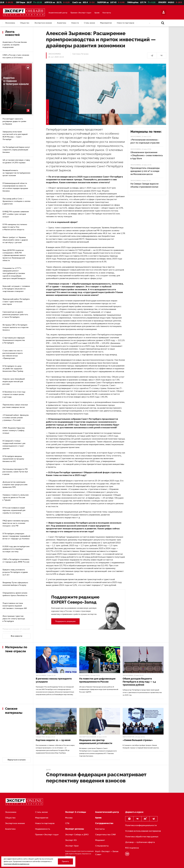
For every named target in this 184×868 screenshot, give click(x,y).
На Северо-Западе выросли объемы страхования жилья (145, 185)
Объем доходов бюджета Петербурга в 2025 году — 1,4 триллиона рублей (139, 682)
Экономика (10, 23)
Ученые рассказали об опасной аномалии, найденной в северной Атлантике (16, 632)
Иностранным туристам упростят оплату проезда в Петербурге (14, 619)
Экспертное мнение (43, 23)
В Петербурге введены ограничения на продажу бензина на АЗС (13, 459)
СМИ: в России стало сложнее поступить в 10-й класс (16, 56)
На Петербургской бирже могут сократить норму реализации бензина (16, 150)
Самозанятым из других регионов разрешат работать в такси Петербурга (15, 315)
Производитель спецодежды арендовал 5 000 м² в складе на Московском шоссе (145, 171)
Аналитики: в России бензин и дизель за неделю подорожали (15, 45)
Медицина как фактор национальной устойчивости (96, 742)
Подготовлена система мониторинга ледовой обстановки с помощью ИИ (15, 606)
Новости (75, 23)
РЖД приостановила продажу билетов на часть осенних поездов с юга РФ (16, 523)
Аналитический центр (58, 13)
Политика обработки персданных (142, 837)
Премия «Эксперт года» (81, 13)
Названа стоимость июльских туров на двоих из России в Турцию (16, 497)
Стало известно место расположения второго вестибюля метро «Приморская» (13, 354)
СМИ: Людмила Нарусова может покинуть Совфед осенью (14, 430)
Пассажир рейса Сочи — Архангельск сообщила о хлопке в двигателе (16, 201)
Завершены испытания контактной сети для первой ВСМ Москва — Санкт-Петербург (15, 136)
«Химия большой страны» (138, 740)
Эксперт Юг (71, 840)
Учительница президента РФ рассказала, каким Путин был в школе (15, 472)
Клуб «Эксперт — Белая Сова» (107, 853)
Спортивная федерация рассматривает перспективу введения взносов (96, 777)
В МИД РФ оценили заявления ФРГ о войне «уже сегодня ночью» (16, 214)
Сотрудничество (104, 823)
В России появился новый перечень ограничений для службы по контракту (14, 510)
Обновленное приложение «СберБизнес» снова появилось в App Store (147, 155)
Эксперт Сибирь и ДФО (77, 835)
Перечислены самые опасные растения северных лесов (15, 406)
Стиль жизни (89, 23)
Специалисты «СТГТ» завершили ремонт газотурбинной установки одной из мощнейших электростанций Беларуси (14, 273)
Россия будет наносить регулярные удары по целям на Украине (14, 121)
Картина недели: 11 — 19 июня (53, 740)
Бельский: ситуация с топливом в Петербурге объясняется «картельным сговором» (16, 289)
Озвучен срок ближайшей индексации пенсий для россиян (14, 382)
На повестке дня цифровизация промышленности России (97, 680)
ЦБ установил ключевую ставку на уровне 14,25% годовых (16, 161)
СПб (67, 823)
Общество (25, 23)
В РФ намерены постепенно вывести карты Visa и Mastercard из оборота (15, 227)
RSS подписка (132, 848)
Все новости (17, 636)
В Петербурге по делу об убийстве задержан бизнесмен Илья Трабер (13, 369)
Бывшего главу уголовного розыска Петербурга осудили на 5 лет (15, 572)
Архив (97, 13)
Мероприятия (106, 23)
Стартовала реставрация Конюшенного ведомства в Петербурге (14, 340)
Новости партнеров (125, 23)
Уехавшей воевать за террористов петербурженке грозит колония (16, 173)
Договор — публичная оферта (140, 842)
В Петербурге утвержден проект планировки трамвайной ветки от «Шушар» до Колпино (16, 536)
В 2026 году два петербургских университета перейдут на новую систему (16, 549)
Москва (69, 818)
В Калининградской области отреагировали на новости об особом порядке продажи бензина (15, 187)
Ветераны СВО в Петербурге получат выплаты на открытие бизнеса (16, 327)
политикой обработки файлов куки (16, 864)
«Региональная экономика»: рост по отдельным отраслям (145, 141)
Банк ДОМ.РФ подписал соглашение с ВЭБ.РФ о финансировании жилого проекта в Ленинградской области (14, 255)
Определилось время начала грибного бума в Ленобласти (15, 594)
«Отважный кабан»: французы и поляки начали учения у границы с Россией (16, 418)
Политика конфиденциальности (141, 825)
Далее (48, 770)
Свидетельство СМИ (105, 835)
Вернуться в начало (17, 760)
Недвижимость (43, 829)
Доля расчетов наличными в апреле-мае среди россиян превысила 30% (15, 485)
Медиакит (100, 840)
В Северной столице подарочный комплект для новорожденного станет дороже (14, 445)
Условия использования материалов (143, 831)
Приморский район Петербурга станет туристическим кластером (16, 302)
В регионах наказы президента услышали (54, 680)
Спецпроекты (102, 846)
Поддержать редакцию (65, 621)
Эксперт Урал (72, 846)
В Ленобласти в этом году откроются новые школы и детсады (14, 394)
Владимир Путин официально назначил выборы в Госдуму (15, 584)
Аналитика (62, 23)
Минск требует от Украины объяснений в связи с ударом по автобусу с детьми (15, 240)
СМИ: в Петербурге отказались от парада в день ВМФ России (16, 561)
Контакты (107, 13)
